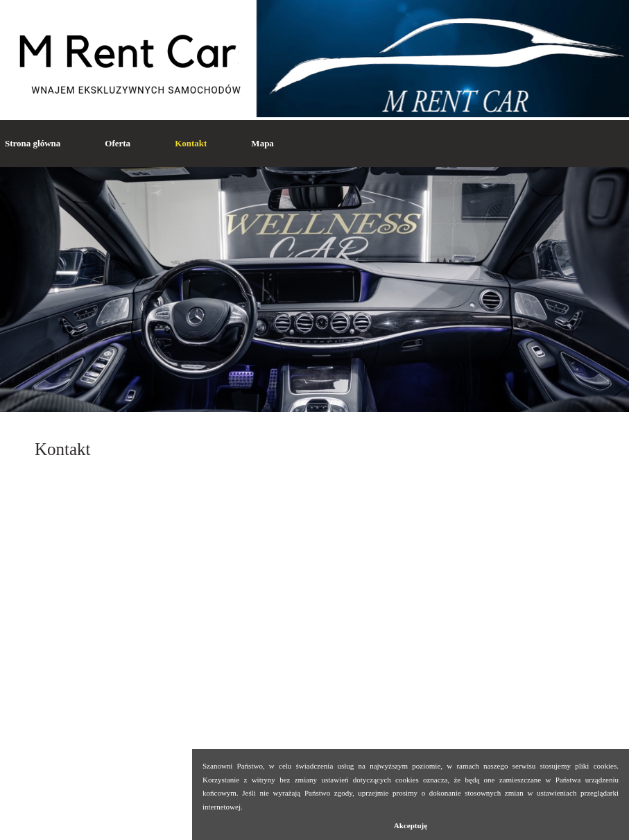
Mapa (262, 143)
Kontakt (191, 143)
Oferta (118, 143)
